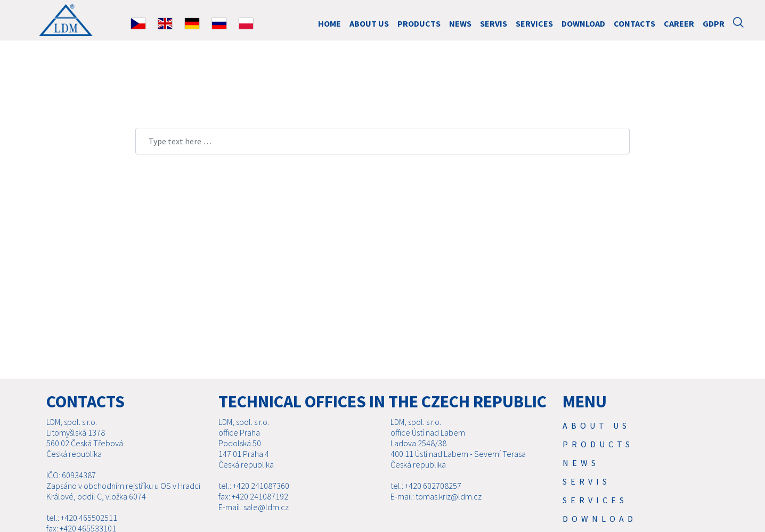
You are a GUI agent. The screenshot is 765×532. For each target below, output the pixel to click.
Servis (494, 23)
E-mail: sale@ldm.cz (254, 507)
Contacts (634, 23)
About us (369, 23)
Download (583, 23)
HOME (329, 23)
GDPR (714, 23)
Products (419, 23)
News (460, 23)
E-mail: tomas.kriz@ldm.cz (436, 496)
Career (679, 23)
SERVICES (534, 23)
